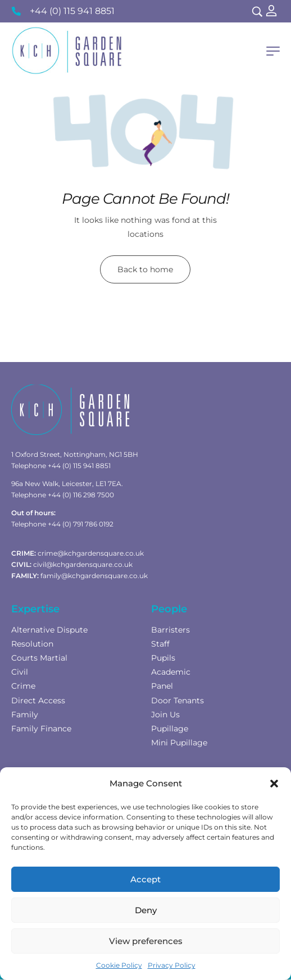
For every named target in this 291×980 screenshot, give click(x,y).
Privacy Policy (172, 965)
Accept (145, 879)
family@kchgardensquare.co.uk (94, 576)
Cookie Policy (119, 965)
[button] (274, 784)
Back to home (145, 269)
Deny (146, 910)
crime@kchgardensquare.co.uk (91, 553)
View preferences (146, 941)
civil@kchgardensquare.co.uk (83, 564)
